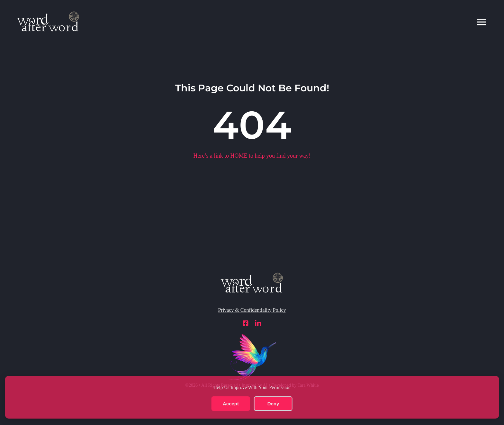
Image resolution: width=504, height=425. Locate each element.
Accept (231, 404)
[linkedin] (258, 323)
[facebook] (246, 323)
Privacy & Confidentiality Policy (252, 310)
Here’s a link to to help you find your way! (252, 156)
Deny (273, 404)
